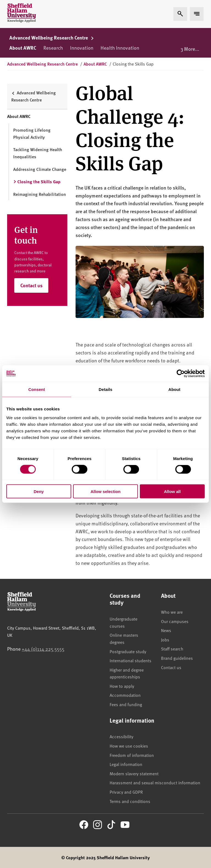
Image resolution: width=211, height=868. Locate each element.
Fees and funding (126, 704)
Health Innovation (120, 48)
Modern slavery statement (134, 773)
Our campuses (175, 621)
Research (53, 48)
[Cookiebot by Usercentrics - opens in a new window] (181, 374)
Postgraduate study (128, 651)
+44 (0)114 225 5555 (43, 649)
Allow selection (105, 491)
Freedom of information (132, 755)
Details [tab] (105, 389)
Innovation (82, 48)
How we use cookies (129, 746)
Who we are (172, 612)
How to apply (122, 686)
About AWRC (23, 48)
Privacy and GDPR (126, 792)
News (166, 630)
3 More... (190, 49)
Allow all (172, 491)
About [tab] (174, 389)
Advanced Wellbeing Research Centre (52, 38)
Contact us (31, 285)
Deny (39, 491)
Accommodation (125, 695)
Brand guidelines (177, 658)
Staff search (172, 649)
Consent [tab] (37, 389)
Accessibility (121, 736)
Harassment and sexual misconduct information (155, 782)
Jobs (165, 639)
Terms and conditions (130, 801)
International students (131, 660)
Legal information (126, 764)
